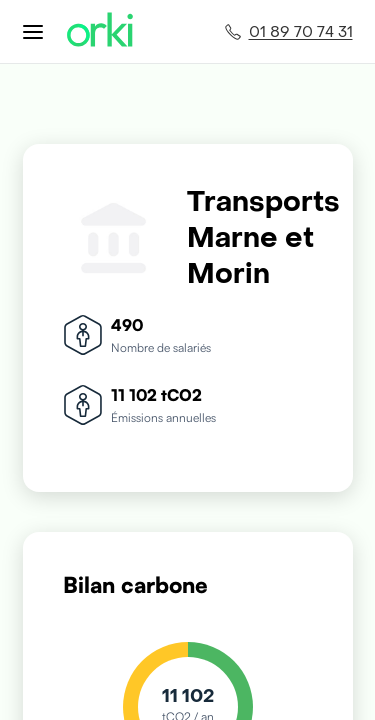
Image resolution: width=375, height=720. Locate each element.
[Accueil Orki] (100, 31)
